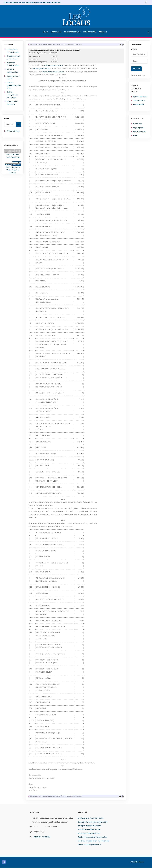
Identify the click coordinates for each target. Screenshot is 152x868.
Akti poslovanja (139, 101)
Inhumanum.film (90, 32)
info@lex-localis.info (42, 837)
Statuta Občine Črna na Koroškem (53, 72)
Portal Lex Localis (140, 132)
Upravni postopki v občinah (89, 833)
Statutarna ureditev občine (89, 830)
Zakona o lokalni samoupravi (54, 66)
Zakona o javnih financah (41, 69)
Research (103, 32)
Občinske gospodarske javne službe (14, 86)
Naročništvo (138, 124)
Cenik (135, 136)
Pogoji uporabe (139, 128)
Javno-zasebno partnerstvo (89, 845)
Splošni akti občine (140, 97)
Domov (45, 32)
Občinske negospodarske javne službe (12, 95)
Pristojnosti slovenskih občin (89, 826)
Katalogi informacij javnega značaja (93, 822)
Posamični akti (139, 104)
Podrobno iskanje (13, 131)
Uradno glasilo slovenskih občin (91, 818)
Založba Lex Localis (72, 32)
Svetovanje (56, 32)
